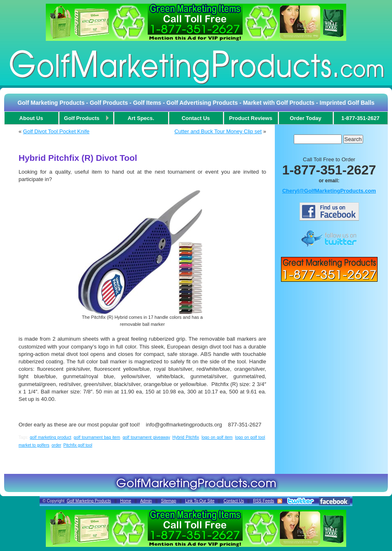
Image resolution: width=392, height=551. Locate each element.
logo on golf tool (250, 437)
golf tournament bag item (97, 437)
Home (126, 501)
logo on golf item (217, 437)
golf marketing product (50, 437)
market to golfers (34, 445)
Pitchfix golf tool (78, 445)
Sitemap (169, 501)
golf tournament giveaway (146, 437)
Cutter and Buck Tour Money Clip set (218, 131)
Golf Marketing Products (89, 501)
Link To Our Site (200, 501)
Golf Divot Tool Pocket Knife (56, 131)
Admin (146, 501)
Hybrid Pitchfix (186, 437)
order (56, 445)
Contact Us (234, 501)
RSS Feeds (263, 501)
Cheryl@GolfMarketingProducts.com (329, 191)
